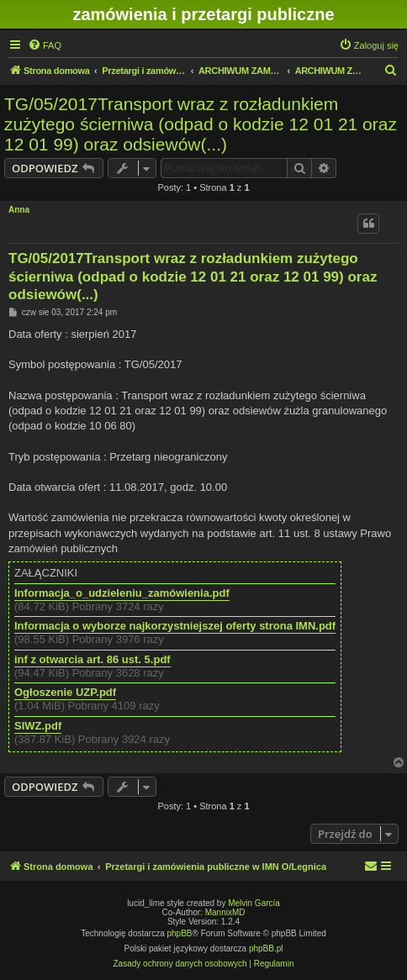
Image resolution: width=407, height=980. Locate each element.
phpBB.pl (266, 948)
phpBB (180, 933)
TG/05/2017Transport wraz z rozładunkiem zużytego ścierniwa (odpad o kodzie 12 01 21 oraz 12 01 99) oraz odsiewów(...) (201, 124)
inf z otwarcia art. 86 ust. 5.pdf (92, 660)
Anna (19, 210)
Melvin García (254, 903)
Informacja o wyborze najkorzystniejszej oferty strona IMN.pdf (175, 626)
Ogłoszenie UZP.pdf (65, 693)
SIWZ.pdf (38, 726)
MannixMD (225, 912)
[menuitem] (45, 45)
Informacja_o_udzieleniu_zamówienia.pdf (122, 593)
